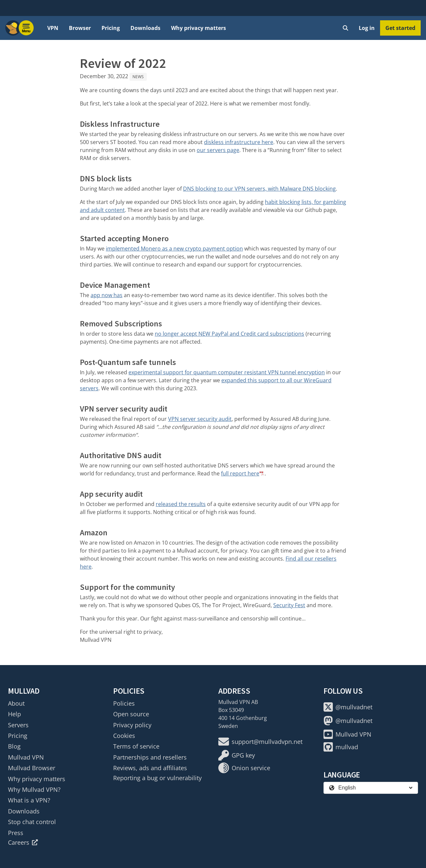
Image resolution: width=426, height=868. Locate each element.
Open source (131, 714)
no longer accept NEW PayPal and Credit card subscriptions (229, 334)
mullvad (341, 747)
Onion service (244, 768)
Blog (14, 746)
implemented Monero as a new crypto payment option (174, 249)
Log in (367, 28)
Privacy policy (132, 725)
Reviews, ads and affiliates (150, 768)
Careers (23, 842)
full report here (240, 473)
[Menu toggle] (26, 28)
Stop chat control (32, 822)
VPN (53, 28)
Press (16, 833)
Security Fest (289, 605)
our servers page (218, 150)
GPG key (237, 755)
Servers (18, 725)
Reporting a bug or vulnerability (157, 778)
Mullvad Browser (32, 768)
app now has (106, 295)
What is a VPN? (29, 800)
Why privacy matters (199, 28)
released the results (181, 504)
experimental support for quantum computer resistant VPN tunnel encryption (227, 372)
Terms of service (136, 746)
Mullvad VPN (26, 757)
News (138, 77)
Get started (400, 28)
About (16, 703)
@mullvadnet (348, 707)
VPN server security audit (200, 419)
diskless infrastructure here (239, 142)
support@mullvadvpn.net (260, 742)
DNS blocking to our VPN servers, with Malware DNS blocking (259, 189)
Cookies (124, 736)
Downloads (145, 28)
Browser (80, 28)
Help (14, 714)
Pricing (111, 28)
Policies (124, 703)
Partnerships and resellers (150, 757)
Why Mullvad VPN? (34, 789)
